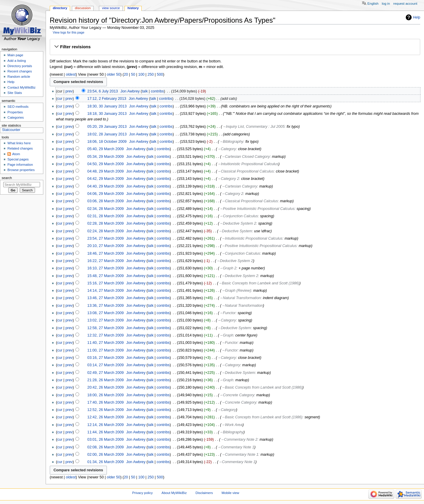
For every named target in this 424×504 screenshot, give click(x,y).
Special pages (18, 159)
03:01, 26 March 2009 (106, 440)
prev (69, 91)
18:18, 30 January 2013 (107, 114)
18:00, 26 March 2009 (106, 395)
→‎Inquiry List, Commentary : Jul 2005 (253, 127)
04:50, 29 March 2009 (106, 164)
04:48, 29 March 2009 (106, 171)
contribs (157, 91)
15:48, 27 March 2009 (106, 276)
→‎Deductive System (235, 231)
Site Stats (15, 93)
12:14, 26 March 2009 (106, 425)
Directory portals (20, 66)
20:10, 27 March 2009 (106, 246)
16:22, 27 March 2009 (106, 261)
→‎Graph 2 (228, 268)
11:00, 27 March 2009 (106, 350)
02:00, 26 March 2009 (106, 455)
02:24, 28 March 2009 (106, 231)
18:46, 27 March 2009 (106, 253)
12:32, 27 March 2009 (106, 335)
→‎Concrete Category (237, 395)
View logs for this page (68, 32)
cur (60, 99)
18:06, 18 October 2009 (107, 142)
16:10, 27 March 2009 (106, 268)
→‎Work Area (232, 425)
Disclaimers (204, 493)
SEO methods (18, 107)
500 (160, 74)
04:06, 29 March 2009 (106, 194)
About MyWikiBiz (174, 493)
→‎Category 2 (228, 179)
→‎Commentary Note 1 (236, 447)
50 (133, 74)
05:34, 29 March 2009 (106, 157)
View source (111, 8)
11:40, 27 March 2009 (106, 343)
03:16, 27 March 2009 (106, 358)
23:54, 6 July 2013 (103, 91)
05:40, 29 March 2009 (106, 149)
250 (151, 74)
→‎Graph (226, 335)
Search (7, 178)
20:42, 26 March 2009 (106, 387)
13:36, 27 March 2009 (106, 306)
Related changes (20, 148)
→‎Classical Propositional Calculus (245, 171)
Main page (15, 55)
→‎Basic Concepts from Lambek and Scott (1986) (259, 283)
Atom (16, 154)
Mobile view (231, 493)
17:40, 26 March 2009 (106, 402)
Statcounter (11, 130)
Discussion (83, 8)
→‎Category (226, 149)
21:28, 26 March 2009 (106, 380)
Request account (405, 4)
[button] (235, 47)
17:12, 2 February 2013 (107, 99)
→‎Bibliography (231, 142)
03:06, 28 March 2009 (106, 201)
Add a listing (16, 61)
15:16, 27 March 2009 (106, 283)
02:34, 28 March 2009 (106, 209)
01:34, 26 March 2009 (106, 462)
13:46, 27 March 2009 (106, 298)
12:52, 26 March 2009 (106, 410)
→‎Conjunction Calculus (238, 216)
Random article (19, 77)
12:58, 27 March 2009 (106, 328)
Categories (15, 117)
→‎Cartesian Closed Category (245, 157)
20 (126, 74)
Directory (60, 8)
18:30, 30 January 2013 (107, 106)
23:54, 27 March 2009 (106, 238)
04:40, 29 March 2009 (106, 186)
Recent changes (20, 71)
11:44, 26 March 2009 (106, 432)
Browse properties (21, 170)
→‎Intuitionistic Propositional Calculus (248, 164)
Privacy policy (143, 493)
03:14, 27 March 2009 (106, 365)
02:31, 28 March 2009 (106, 216)
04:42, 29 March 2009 (106, 179)
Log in (386, 4)
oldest (71, 74)
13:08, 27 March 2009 (106, 313)
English (373, 4)
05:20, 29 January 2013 (107, 127)
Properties (15, 112)
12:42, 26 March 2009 (106, 417)
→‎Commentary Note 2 (239, 440)
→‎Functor (227, 313)
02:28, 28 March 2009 (106, 223)
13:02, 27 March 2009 (106, 320)
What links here (19, 143)
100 (141, 74)
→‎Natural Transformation (240, 298)
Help (417, 17)
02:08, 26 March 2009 (106, 447)
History (133, 8)
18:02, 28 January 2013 (107, 134)
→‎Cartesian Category (239, 186)
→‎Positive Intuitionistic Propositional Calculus (257, 209)
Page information (20, 165)
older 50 (114, 74)
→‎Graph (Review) (236, 291)
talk (145, 91)
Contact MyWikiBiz (21, 87)
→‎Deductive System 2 (237, 223)
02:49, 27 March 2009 (106, 373)
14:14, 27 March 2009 (106, 291)
